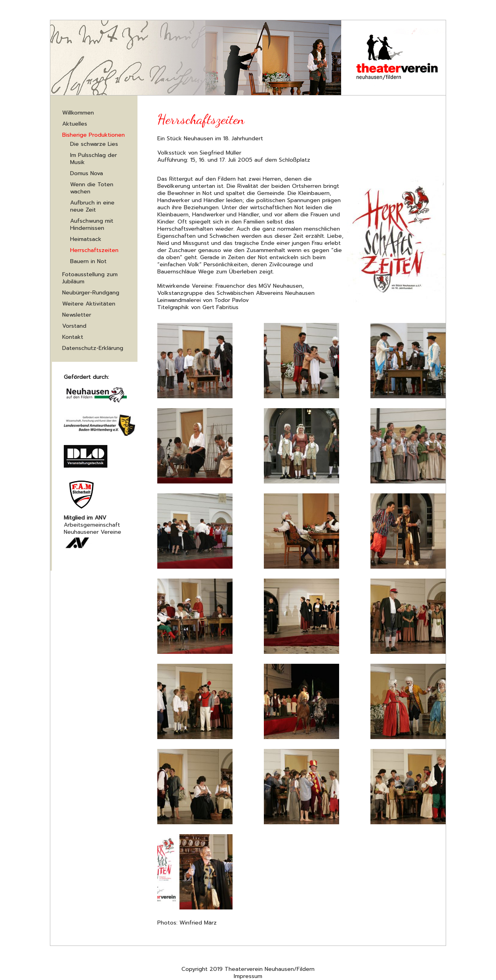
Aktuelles (75, 124)
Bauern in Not (88, 261)
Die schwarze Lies (94, 144)
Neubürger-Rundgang (91, 293)
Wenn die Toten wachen (92, 188)
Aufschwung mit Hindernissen (92, 224)
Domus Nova (87, 173)
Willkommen (78, 113)
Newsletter (77, 315)
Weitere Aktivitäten (89, 304)
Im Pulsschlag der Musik (93, 159)
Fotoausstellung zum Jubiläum (90, 278)
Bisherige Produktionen (93, 135)
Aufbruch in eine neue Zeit (92, 206)
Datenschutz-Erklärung (93, 348)
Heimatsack (86, 239)
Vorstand (74, 326)
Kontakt (73, 337)
